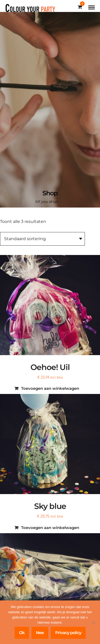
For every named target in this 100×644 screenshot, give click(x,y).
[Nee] (93, 622)
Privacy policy (68, 633)
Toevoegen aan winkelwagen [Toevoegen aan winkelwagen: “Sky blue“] (50, 528)
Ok (22, 633)
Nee (40, 633)
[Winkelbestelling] (42, 239)
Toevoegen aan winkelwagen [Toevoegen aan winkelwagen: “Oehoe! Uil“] (50, 388)
